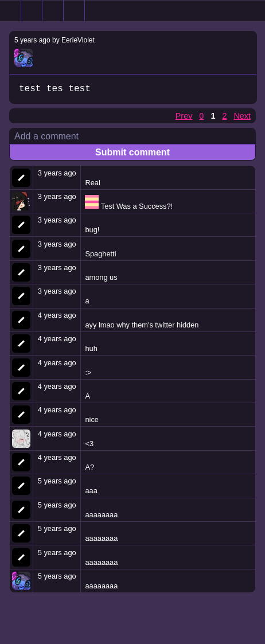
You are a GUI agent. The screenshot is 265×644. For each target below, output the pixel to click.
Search (32, 11)
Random (53, 11)
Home (11, 11)
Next (242, 117)
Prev (184, 117)
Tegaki (74, 11)
